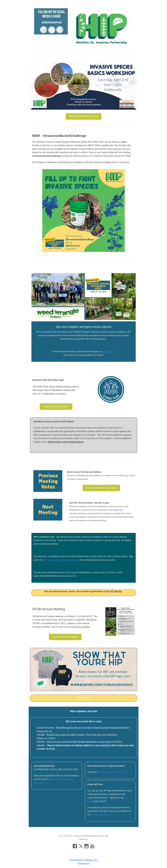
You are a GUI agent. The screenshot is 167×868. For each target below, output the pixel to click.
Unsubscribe (75, 860)
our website (108, 352)
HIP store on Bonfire (101, 815)
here (127, 476)
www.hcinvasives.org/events (112, 772)
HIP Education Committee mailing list (62, 560)
